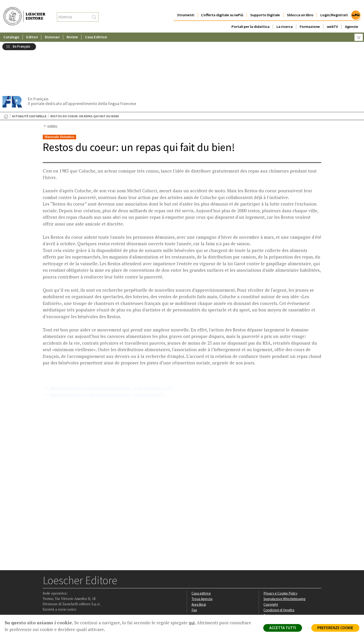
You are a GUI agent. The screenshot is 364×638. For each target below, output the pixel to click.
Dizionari (52, 28)
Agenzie (352, 17)
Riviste (72, 28)
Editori (32, 28)
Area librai (199, 553)
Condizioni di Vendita (279, 559)
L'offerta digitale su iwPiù (222, 6)
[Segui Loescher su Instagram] (56, 586)
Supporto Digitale (265, 6)
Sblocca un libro (300, 6)
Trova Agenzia (202, 548)
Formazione (310, 17)
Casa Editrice (96, 28)
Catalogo (11, 28)
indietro (50, 75)
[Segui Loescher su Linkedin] (65, 586)
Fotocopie (271, 564)
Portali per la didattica (250, 17)
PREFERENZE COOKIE (335, 628)
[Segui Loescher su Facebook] (47, 586)
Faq (194, 559)
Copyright (271, 553)
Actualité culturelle (29, 65)
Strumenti (186, 6)
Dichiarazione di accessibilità (285, 570)
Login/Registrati (334, 6)
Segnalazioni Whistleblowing (284, 548)
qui (192, 623)
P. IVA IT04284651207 (59, 604)
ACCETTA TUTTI (283, 628)
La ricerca (285, 17)
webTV (332, 17)
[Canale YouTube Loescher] (74, 586)
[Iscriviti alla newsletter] (83, 585)
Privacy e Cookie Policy (280, 542)
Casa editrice (201, 542)
